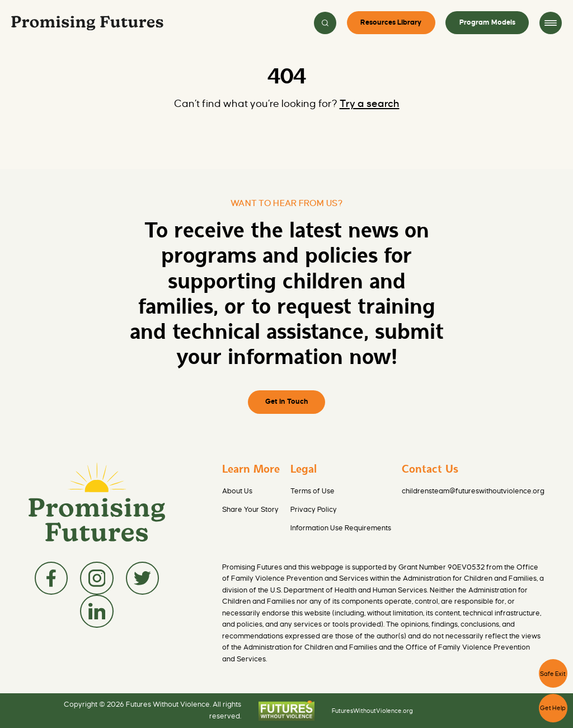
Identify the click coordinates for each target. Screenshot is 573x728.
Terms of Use (313, 491)
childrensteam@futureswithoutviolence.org (473, 491)
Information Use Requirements (341, 528)
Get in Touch (287, 402)
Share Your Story (250, 510)
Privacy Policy (314, 510)
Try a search (370, 104)
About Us (237, 491)
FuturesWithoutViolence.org (372, 711)
